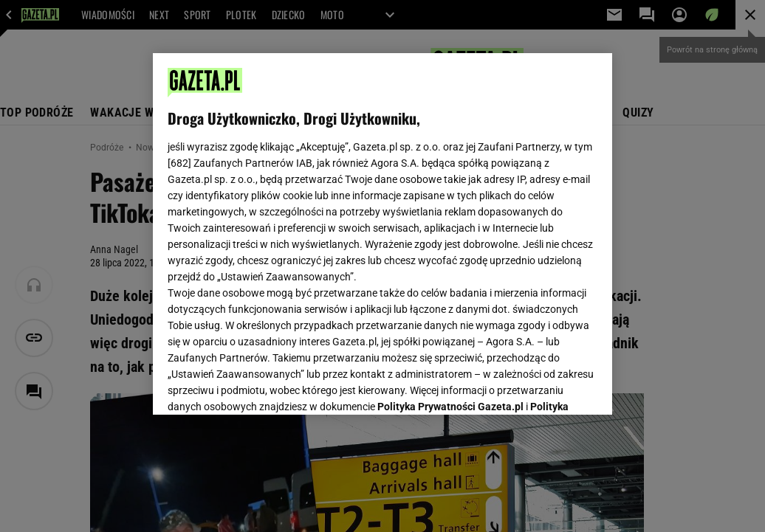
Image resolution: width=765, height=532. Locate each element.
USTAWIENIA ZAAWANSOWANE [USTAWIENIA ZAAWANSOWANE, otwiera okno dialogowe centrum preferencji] (265, 385)
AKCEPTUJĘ (548, 386)
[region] (382, 234)
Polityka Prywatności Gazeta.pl (450, 219)
